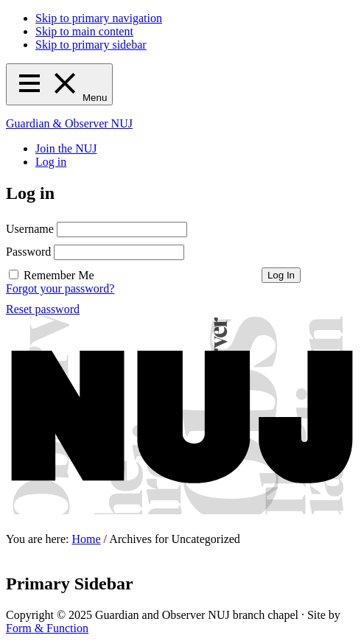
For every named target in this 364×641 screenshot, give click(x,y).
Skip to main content (84, 31)
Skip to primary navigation (99, 18)
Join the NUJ (66, 148)
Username (30, 229)
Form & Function (47, 628)
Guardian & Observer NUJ (69, 123)
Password (28, 252)
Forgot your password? (60, 288)
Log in (51, 162)
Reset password (43, 309)
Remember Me (59, 275)
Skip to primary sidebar (91, 45)
